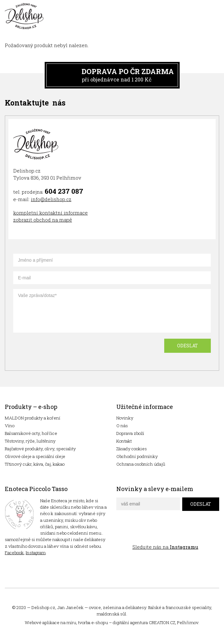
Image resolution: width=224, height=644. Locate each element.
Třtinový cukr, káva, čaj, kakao (35, 464)
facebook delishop (122, 533)
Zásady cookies (132, 449)
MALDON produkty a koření (33, 418)
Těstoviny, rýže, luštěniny (30, 441)
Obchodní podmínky (137, 456)
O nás (122, 426)
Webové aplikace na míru (50, 623)
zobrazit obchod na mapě (43, 220)
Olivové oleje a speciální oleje (35, 456)
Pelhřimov (188, 623)
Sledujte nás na (165, 547)
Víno (10, 426)
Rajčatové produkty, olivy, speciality (40, 449)
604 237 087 (64, 191)
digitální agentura (130, 623)
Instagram (36, 553)
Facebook (14, 553)
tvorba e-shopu (93, 623)
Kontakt (124, 441)
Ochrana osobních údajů (141, 464)
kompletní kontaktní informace (50, 213)
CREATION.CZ (162, 623)
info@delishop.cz (51, 199)
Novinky (125, 418)
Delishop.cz (43, 607)
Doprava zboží (130, 433)
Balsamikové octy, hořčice (31, 433)
